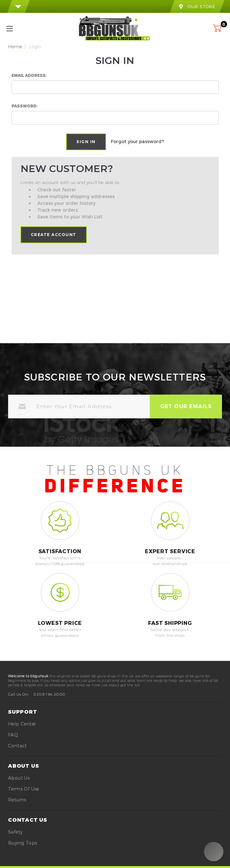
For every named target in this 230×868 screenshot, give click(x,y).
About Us (19, 778)
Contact (18, 746)
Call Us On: (18, 694)
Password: (25, 106)
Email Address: (29, 75)
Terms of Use (24, 789)
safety (15, 832)
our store (197, 6)
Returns (17, 800)
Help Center (22, 724)
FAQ (13, 735)
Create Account (54, 235)
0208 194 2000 (49, 694)
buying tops (22, 843)
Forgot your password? (137, 141)
